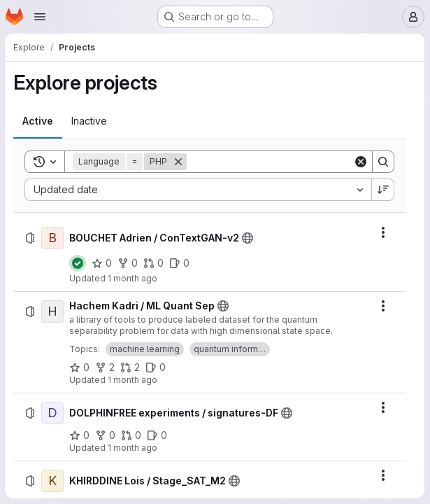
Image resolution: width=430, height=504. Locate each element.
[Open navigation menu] (40, 17)
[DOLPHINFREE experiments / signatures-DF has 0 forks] (106, 435)
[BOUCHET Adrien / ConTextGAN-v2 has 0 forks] (128, 263)
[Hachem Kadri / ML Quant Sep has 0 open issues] (156, 367)
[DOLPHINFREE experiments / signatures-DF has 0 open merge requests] (132, 435)
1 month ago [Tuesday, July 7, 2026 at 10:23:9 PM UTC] (133, 448)
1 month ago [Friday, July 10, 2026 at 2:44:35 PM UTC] (133, 278)
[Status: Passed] (78, 263)
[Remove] (179, 162)
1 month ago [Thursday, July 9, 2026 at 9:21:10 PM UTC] (133, 380)
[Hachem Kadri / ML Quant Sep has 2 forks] (106, 367)
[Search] (274, 162)
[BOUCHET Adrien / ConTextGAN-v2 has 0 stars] (102, 263)
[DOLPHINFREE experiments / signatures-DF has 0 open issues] (158, 435)
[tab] (38, 121)
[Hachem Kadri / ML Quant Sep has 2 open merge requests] (131, 367)
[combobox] (198, 190)
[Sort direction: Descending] (383, 190)
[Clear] (361, 162)
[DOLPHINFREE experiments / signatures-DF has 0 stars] (80, 435)
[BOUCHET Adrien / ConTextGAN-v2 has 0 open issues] (180, 263)
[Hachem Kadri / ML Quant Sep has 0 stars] (80, 367)
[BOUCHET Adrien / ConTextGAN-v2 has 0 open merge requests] (154, 263)
